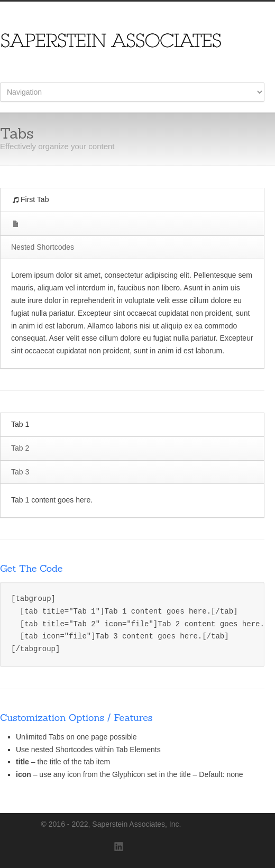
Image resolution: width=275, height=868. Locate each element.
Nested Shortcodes (43, 247)
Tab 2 (20, 448)
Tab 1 (20, 424)
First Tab (30, 199)
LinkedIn (119, 847)
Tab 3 (20, 472)
